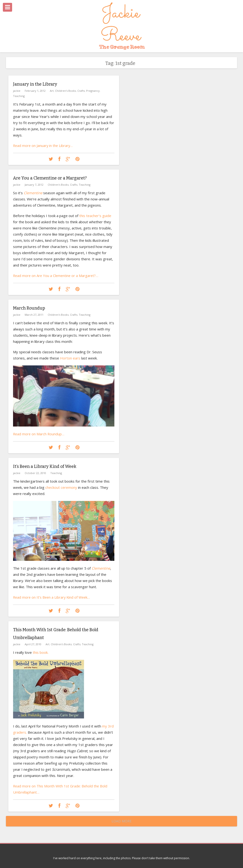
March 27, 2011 (34, 314)
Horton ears (70, 358)
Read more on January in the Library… (44, 145)
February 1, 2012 (35, 90)
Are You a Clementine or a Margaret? (50, 178)
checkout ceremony (62, 487)
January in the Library (35, 84)
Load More (121, 821)
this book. (40, 652)
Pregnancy (93, 90)
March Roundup (29, 308)
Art (52, 90)
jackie (17, 90)
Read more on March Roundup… (39, 434)
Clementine (101, 568)
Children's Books (65, 90)
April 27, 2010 (33, 644)
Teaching (19, 96)
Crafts (81, 90)
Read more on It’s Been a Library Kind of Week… (53, 597)
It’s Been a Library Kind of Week (45, 466)
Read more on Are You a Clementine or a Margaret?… (57, 275)
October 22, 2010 (35, 473)
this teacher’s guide (95, 215)
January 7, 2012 (34, 184)
